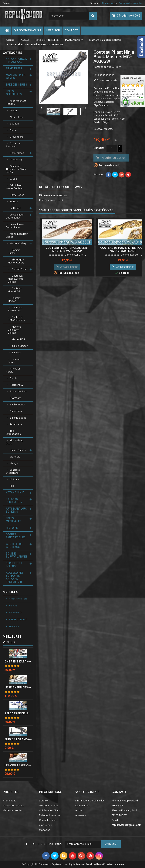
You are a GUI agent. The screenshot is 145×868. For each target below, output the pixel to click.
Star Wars (15, 398)
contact (71, 31)
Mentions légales (49, 806)
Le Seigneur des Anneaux (15, 216)
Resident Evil (17, 385)
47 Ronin (15, 480)
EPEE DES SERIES (16, 85)
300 (12, 486)
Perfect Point (19, 269)
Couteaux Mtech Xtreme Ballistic (16, 279)
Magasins (44, 830)
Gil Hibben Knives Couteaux (15, 187)
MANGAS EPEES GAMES (16, 77)
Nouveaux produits (13, 806)
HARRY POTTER (18, 599)
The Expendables (13, 433)
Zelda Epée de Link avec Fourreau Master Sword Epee (18, 714)
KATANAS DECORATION (14, 501)
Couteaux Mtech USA (15, 290)
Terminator (16, 425)
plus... (142, 97)
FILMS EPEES (14, 69)
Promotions (9, 801)
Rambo (14, 378)
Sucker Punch (18, 405)
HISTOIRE (12, 528)
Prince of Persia (13, 370)
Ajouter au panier (111, 158)
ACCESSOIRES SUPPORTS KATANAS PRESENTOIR (15, 578)
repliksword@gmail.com (126, 825)
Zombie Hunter (14, 252)
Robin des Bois (18, 392)
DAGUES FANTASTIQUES (16, 536)
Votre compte (88, 792)
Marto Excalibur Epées (17, 236)
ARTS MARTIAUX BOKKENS (16, 510)
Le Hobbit (15, 208)
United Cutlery (18, 450)
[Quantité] (112, 148)
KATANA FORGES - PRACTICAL (16, 61)
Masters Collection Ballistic (14, 330)
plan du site (46, 825)
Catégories (13, 53)
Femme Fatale (14, 361)
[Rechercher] (72, 16)
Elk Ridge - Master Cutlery (16, 261)
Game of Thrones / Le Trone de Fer (16, 169)
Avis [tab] (78, 187)
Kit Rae (14, 202)
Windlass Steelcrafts (13, 472)
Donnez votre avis (107, 80)
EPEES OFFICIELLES (14, 93)
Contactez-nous (48, 820)
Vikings (14, 463)
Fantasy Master (14, 300)
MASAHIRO (15, 613)
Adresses (81, 815)
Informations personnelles (90, 801)
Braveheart (16, 137)
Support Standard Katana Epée (18, 740)
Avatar (13, 111)
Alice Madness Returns (16, 103)
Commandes (83, 806)
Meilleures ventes (13, 811)
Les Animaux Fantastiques (15, 226)
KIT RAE (13, 606)
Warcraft (15, 457)
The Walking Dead (15, 442)
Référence (100, 67)
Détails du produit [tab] (55, 187)
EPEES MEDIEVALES (14, 520)
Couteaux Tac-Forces (15, 309)
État (42, 201)
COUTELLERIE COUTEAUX (14, 546)
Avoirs (79, 811)
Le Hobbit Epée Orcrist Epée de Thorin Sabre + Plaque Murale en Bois (18, 766)
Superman (16, 411)
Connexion (108, 3)
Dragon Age (17, 160)
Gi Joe (13, 179)
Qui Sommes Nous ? (27, 31)
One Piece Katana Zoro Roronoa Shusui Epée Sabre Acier (18, 662)
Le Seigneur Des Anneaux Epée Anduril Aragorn (18, 688)
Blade (13, 130)
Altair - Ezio (16, 117)
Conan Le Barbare (13, 145)
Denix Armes (17, 153)
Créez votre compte (130, 3)
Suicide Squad (18, 418)
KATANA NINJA (15, 493)
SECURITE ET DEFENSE (14, 565)
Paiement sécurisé (49, 815)
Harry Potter (17, 195)
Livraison (53, 31)
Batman (14, 124)
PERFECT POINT (18, 620)
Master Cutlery (18, 244)
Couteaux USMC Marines (16, 319)
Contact (7, 3)
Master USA (18, 340)
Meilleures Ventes (12, 640)
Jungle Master (20, 346)
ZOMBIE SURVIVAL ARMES (17, 555)
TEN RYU (13, 627)
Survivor (16, 353)
